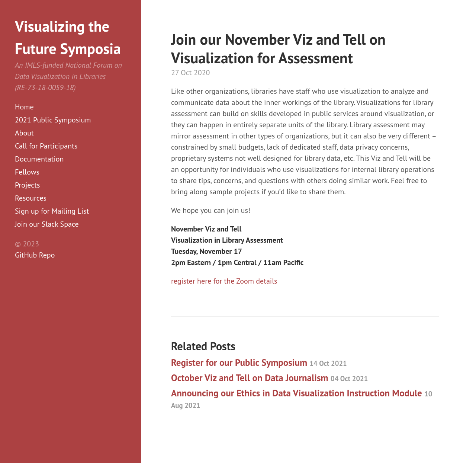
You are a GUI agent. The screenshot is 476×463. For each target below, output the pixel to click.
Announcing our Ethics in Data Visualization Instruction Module (302, 398)
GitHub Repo (35, 255)
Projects (28, 185)
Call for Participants (46, 146)
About (24, 133)
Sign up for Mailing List (52, 211)
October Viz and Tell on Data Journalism (269, 378)
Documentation (39, 159)
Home (24, 107)
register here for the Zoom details (224, 281)
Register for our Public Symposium (259, 363)
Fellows (27, 172)
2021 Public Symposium (53, 120)
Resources (31, 198)
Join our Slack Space (47, 224)
